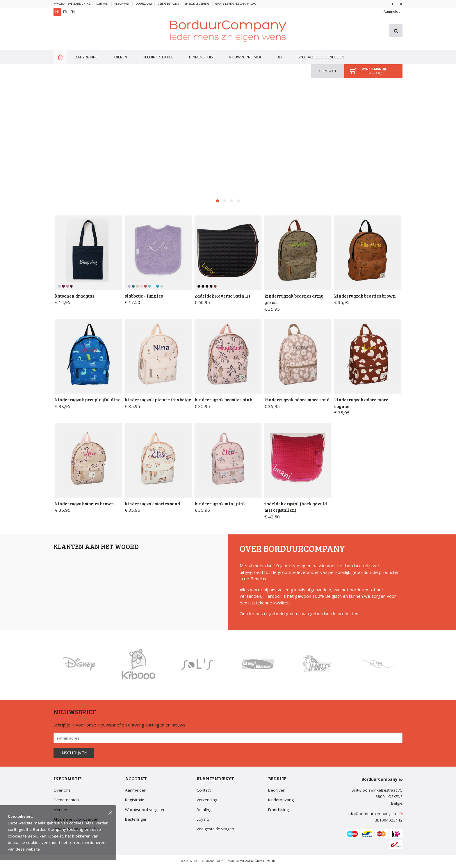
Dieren (121, 56)
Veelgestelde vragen (215, 830)
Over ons (62, 791)
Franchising (278, 810)
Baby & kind (87, 56)
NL (57, 12)
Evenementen (66, 801)
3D (279, 56)
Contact (328, 70)
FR (65, 12)
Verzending (207, 801)
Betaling (204, 810)
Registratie (135, 801)
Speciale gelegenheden (321, 56)
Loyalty (203, 820)
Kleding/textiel (158, 56)
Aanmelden (393, 11)
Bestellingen (136, 820)
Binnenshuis (201, 56)
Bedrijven (277, 791)
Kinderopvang (281, 801)
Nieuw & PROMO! (245, 56)
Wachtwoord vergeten (145, 810)
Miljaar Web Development (258, 862)
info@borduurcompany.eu (375, 815)
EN (73, 12)
